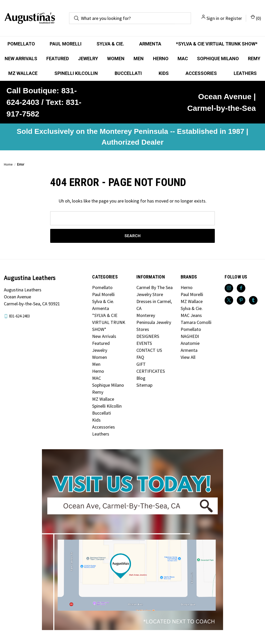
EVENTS (144, 343)
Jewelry (88, 59)
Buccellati (128, 73)
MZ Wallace (23, 73)
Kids (164, 73)
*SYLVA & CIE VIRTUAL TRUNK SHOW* (217, 44)
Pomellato (21, 44)
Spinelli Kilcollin (76, 73)
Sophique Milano (218, 59)
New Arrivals (21, 59)
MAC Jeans (191, 315)
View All (188, 357)
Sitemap (144, 385)
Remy (254, 59)
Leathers (245, 73)
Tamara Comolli (196, 322)
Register (234, 18)
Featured (58, 59)
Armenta (150, 44)
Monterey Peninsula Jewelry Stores (154, 322)
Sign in (213, 18)
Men (139, 59)
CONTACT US (149, 350)
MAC (183, 59)
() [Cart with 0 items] (256, 18)
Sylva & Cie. (110, 44)
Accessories (201, 73)
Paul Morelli (66, 44)
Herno (161, 59)
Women (116, 59)
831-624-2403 (19, 316)
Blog (141, 378)
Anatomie (190, 343)
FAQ (140, 357)
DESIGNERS (148, 336)
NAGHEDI (190, 336)
